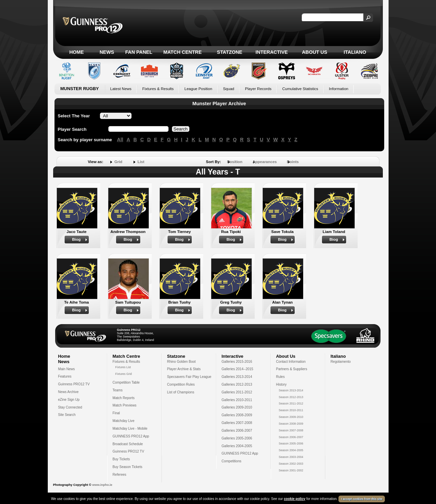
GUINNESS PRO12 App (131, 436)
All (120, 140)
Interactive (272, 52)
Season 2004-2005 (291, 450)
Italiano (355, 52)
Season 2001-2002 (291, 470)
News (107, 52)
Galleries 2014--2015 (238, 369)
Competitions (232, 461)
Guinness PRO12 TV (74, 384)
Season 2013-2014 (291, 390)
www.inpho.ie (102, 485)
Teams (118, 390)
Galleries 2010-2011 (237, 400)
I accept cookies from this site (362, 499)
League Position (198, 89)
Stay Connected (70, 407)
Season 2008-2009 (291, 424)
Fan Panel (139, 52)
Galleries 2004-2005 (237, 446)
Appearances (264, 162)
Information (339, 89)
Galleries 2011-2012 (237, 392)
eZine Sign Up (69, 400)
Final (116, 413)
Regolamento (341, 362)
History (281, 384)
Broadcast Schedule (128, 444)
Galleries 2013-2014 (237, 377)
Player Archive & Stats (184, 369)
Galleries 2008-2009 (237, 415)
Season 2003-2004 (291, 457)
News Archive (68, 392)
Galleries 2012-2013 (237, 384)
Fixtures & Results (158, 89)
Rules (281, 377)
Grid (118, 162)
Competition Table (126, 382)
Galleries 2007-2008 (237, 423)
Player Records (258, 89)
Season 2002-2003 (291, 464)
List (141, 162)
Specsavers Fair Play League (189, 377)
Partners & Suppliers (292, 369)
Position (235, 162)
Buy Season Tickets (128, 467)
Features (65, 376)
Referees (120, 475)
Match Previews (125, 405)
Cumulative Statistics (300, 89)
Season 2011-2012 (291, 403)
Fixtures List (123, 367)
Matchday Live (124, 421)
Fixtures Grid (124, 374)
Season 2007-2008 (291, 430)
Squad (229, 89)
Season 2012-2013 (291, 397)
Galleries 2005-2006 (237, 438)
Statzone (230, 52)
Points (293, 162)
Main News (67, 369)
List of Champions (181, 392)
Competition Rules (181, 384)
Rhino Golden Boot (181, 362)
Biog (76, 239)
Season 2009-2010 (291, 417)
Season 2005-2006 (291, 443)
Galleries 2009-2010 (237, 407)
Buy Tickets (121, 459)
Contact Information (291, 362)
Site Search (67, 415)
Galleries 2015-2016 (237, 362)
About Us (314, 52)
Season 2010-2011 (291, 410)
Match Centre (182, 52)
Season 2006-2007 (291, 437)
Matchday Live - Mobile (130, 429)
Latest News (121, 89)
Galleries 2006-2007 (237, 431)
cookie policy (295, 499)
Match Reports (124, 398)
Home (77, 52)
